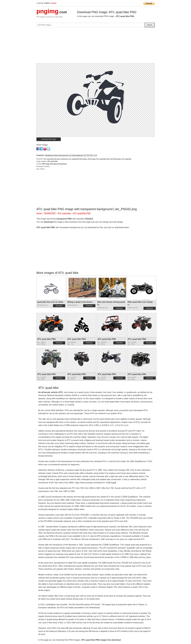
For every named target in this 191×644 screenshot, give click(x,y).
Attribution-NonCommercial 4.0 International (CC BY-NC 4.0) (71, 155)
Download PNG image (49, 139)
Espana (54, 3)
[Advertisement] (95, 46)
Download (59, 306)
